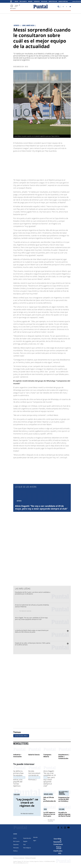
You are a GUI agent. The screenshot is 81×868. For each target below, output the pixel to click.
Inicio (16, 1)
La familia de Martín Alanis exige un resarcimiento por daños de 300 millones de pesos (32, 631)
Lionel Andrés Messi (21, 736)
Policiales (44, 1)
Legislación (17, 795)
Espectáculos (53, 1)
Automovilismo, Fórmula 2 (35, 777)
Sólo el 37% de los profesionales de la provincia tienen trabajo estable (50, 802)
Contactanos (58, 844)
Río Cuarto (23, 1)
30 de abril (62, 809)
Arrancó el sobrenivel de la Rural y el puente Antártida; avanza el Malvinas (32, 606)
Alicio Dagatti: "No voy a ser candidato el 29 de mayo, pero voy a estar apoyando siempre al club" (41, 507)
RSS (60, 853)
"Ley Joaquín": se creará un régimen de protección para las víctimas (27, 806)
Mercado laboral (48, 794)
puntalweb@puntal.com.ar (22, 863)
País (24, 845)
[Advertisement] (57, 165)
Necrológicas (27, 848)
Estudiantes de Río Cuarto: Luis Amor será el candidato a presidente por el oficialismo (33, 593)
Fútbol (46, 777)
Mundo (35, 837)
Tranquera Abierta (47, 756)
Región (30, 1)
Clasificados (58, 851)
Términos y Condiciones (19, 858)
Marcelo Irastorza (26, 611)
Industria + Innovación (17, 756)
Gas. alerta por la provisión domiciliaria (64, 793)
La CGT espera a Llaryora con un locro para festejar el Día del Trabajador (49, 816)
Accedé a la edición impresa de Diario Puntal (64, 814)
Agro (35, 840)
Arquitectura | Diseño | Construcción (64, 756)
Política (15, 851)
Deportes (37, 1)
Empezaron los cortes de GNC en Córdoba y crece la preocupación (64, 801)
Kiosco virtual (59, 848)
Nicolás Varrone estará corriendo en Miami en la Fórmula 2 (34, 775)
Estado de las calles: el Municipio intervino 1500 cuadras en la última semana (33, 644)
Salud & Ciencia (34, 755)
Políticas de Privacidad (30, 858)
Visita (45, 809)
